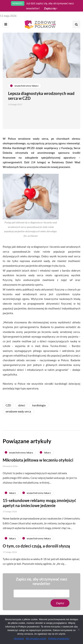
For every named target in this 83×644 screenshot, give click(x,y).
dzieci (22, 405)
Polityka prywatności (59, 638)
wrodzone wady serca (18, 411)
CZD (8, 405)
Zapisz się (51, 8)
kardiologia (39, 405)
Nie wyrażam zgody (36, 638)
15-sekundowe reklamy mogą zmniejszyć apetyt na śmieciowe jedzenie (39, 506)
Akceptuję (19, 638)
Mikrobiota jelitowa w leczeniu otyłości (38, 463)
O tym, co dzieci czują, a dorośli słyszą (36, 549)
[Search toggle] (76, 24)
